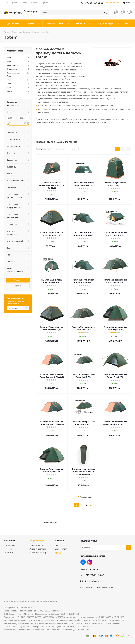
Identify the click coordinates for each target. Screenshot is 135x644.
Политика (8, 553)
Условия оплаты (37, 545)
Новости (8, 549)
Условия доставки (38, 549)
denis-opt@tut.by (92, 581)
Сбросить (18, 286)
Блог (57, 545)
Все (91, 505)
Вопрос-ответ (61, 549)
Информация (37, 541)
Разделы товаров (15, 51)
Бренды (59, 553)
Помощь (60, 541)
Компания (10, 541)
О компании (9, 545)
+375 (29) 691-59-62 (94, 575)
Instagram (90, 562)
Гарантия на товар (38, 553)
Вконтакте (83, 562)
